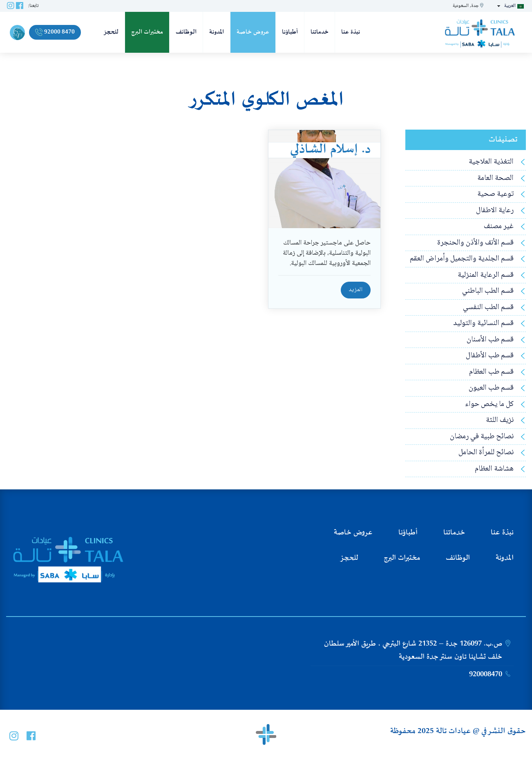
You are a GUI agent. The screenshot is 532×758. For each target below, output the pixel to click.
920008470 (486, 675)
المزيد (356, 290)
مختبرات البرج (147, 32)
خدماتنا (320, 32)
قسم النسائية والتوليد (483, 324)
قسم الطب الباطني (488, 291)
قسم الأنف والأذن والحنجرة (475, 243)
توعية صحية (495, 194)
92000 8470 (55, 32)
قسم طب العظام (491, 372)
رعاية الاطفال (495, 211)
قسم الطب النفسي (488, 308)
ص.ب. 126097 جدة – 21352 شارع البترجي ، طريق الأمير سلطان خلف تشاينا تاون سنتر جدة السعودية (413, 650)
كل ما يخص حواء (489, 405)
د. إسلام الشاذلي (330, 150)
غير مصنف (499, 227)
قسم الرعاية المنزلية (486, 275)
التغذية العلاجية (491, 162)
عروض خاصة (253, 32)
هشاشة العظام (494, 469)
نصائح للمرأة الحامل (486, 453)
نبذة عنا (351, 32)
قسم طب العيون (491, 388)
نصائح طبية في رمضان (482, 437)
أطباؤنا (290, 32)
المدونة (217, 32)
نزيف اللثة (500, 420)
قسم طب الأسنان (490, 340)
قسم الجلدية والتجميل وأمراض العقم (462, 259)
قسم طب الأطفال (490, 356)
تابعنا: (33, 6)
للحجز (111, 32)
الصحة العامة (495, 178)
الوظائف (186, 32)
